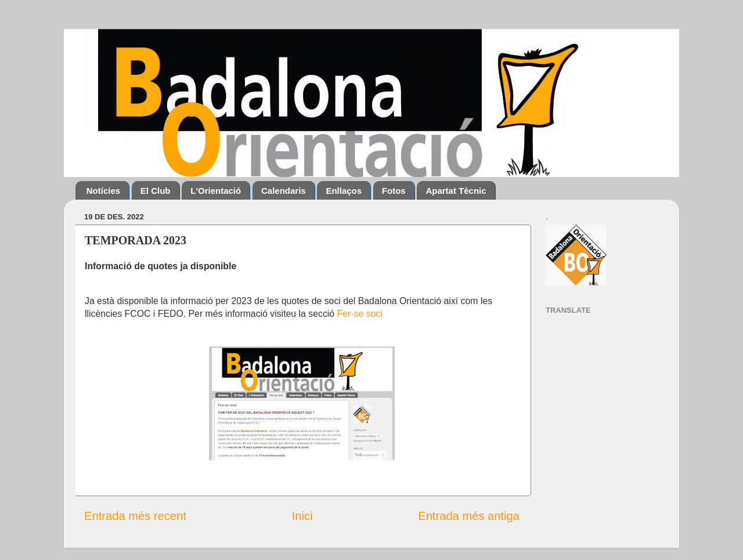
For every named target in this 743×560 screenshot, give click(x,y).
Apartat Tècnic (456, 191)
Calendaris (284, 191)
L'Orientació (216, 191)
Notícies (103, 191)
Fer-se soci (360, 314)
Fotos (394, 191)
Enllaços (344, 191)
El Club (156, 191)
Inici (302, 516)
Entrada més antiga (469, 516)
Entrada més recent (135, 516)
